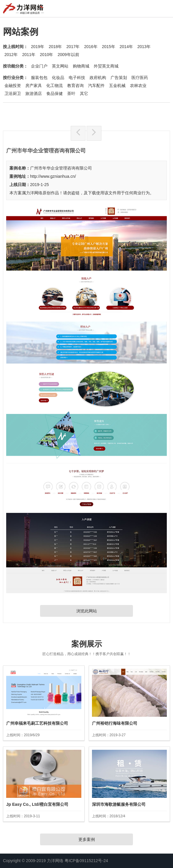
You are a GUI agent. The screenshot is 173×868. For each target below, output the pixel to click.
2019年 (38, 47)
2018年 (55, 47)
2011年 (29, 55)
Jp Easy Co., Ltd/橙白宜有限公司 (37, 804)
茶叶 (71, 93)
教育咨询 (75, 86)
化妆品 (58, 78)
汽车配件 (96, 86)
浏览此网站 (87, 611)
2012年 (11, 55)
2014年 (126, 47)
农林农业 (138, 86)
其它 (84, 93)
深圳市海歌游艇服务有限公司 (119, 804)
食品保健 (55, 93)
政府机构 (98, 78)
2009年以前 (68, 55)
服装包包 (39, 78)
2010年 (46, 55)
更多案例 (87, 839)
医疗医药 (140, 78)
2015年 (109, 47)
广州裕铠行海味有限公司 (115, 723)
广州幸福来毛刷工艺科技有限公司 (37, 723)
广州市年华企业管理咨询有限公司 (61, 168)
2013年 (144, 47)
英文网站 (60, 66)
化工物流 (55, 86)
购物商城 (81, 66)
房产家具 (34, 86)
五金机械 (117, 86)
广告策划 (119, 78)
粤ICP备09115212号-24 (86, 861)
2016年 (91, 47)
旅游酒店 (34, 93)
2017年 (73, 47)
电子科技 (77, 78)
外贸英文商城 (106, 66)
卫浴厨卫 (13, 93)
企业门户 (39, 66)
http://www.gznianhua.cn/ (53, 176)
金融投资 (13, 86)
